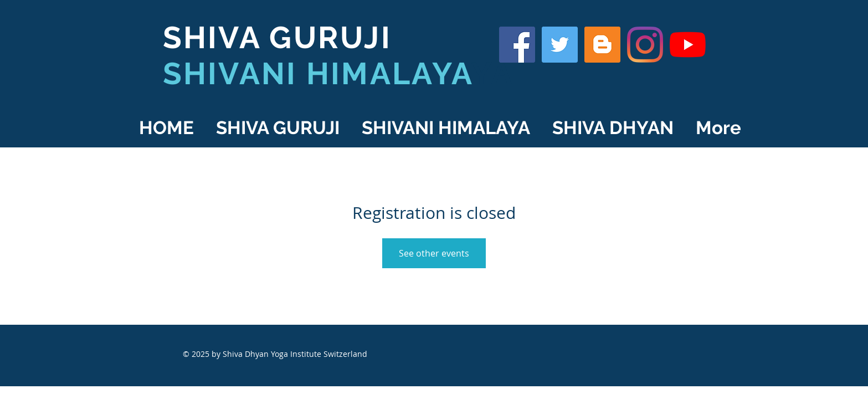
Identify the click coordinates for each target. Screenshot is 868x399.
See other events (434, 253)
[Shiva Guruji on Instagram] (645, 45)
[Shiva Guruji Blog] (602, 45)
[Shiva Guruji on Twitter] (560, 45)
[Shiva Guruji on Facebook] (517, 45)
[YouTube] (688, 45)
